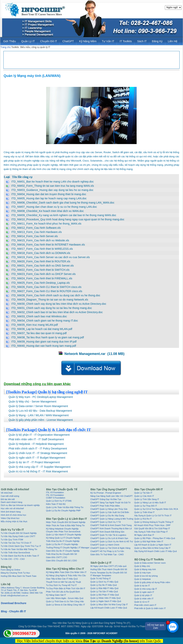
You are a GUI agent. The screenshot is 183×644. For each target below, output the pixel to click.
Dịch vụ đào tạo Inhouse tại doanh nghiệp (20, 505)
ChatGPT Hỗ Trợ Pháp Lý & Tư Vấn (107, 551)
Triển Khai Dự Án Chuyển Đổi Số (61, 554)
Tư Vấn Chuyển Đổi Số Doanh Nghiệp (19, 533)
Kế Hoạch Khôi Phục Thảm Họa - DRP (152, 525)
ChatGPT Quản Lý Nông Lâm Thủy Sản (109, 509)
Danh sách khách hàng (12, 502)
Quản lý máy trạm (142, 573)
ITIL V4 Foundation (55, 495)
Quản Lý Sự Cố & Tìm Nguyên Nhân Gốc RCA (156, 509)
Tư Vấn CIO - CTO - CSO (13, 559)
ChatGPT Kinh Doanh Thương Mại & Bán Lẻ (111, 528)
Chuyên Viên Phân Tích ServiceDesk (63, 532)
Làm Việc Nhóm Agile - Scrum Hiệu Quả (65, 598)
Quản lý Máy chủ (142, 566)
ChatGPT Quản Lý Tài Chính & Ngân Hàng (110, 548)
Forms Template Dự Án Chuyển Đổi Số (109, 573)
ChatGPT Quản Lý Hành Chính (105, 545)
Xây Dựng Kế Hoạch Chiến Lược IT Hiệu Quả (155, 551)
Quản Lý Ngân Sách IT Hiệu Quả (106, 601)
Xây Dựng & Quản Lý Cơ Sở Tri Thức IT (153, 516)
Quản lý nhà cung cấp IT (146, 589)
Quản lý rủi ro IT (142, 602)
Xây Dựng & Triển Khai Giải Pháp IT (151, 532)
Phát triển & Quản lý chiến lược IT (150, 608)
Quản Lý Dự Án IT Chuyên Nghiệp (62, 544)
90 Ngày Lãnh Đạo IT (144, 535)
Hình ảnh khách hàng (11, 512)
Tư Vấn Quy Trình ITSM (12, 540)
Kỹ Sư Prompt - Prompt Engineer (106, 493)
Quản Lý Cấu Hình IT (144, 496)
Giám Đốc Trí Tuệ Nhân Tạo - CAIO (107, 554)
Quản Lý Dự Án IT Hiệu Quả (104, 585)
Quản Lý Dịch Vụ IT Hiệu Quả (104, 582)
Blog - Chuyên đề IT (14, 611)
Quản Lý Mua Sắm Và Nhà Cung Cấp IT (109, 604)
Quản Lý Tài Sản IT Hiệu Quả (104, 591)
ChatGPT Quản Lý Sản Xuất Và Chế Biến (110, 512)
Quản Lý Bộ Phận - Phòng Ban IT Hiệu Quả (155, 538)
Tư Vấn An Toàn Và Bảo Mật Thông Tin (19, 549)
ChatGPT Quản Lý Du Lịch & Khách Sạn (109, 538)
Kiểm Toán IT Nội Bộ (56, 504)
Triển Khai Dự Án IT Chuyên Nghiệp (63, 541)
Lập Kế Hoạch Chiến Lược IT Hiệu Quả (109, 608)
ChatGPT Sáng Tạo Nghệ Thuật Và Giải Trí (110, 503)
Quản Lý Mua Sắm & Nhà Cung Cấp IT (152, 548)
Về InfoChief (6, 493)
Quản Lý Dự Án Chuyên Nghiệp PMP (63, 511)
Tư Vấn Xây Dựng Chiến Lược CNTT (18, 536)
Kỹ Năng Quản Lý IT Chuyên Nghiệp (63, 538)
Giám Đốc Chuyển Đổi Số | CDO (61, 561)
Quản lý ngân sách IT (144, 592)
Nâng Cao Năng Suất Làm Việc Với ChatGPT (112, 496)
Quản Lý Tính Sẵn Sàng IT (147, 499)
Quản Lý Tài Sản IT (143, 493)
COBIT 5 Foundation (56, 498)
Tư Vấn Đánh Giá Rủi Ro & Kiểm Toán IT (20, 556)
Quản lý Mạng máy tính (145, 569)
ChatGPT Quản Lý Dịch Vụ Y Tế (106, 522)
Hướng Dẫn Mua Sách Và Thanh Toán (19, 576)
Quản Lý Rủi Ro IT (143, 519)
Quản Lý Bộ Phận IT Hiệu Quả (105, 595)
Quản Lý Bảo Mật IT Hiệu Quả (104, 588)
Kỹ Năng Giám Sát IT (56, 595)
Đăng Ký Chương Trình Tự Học (15, 573)
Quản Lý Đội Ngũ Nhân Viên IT (149, 541)
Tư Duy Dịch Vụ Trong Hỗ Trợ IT (61, 585)
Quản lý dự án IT (142, 586)
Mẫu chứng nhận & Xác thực (14, 521)
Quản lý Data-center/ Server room (150, 563)
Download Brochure (14, 603)
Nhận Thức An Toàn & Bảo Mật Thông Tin (65, 525)
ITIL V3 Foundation (55, 492)
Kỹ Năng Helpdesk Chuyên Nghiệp (62, 529)
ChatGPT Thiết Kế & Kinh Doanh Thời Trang (111, 525)
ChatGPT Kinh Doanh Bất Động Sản (107, 532)
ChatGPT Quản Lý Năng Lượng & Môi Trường (112, 519)
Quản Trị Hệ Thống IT (101, 579)
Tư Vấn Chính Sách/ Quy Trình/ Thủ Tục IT (21, 546)
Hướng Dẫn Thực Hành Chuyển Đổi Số (109, 569)
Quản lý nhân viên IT (144, 599)
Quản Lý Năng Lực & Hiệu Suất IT (150, 503)
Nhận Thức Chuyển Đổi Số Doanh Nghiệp (66, 522)
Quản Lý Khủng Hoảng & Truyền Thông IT (154, 522)
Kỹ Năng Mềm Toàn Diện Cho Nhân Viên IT (66, 572)
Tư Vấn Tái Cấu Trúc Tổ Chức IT (16, 543)
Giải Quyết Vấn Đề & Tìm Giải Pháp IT (152, 528)
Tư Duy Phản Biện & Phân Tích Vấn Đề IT (66, 588)
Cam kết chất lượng (10, 496)
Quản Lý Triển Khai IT (144, 512)
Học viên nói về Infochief (12, 508)
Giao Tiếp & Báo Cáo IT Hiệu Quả (62, 579)
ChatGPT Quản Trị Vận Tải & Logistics (108, 535)
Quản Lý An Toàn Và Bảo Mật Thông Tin (65, 507)
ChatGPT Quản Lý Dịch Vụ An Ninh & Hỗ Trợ (112, 541)
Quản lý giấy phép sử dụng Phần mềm (152, 582)
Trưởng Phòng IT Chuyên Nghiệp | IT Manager (68, 548)
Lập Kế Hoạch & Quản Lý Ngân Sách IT (153, 545)
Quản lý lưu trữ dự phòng (146, 576)
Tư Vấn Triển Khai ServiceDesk (15, 553)
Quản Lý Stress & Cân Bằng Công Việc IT (65, 605)
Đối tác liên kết (8, 499)
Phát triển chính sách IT (145, 605)
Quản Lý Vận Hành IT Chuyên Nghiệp (64, 535)
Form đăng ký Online (10, 570)
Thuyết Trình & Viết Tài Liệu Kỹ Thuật (63, 582)
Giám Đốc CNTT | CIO (57, 557)
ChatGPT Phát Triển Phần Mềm (105, 506)
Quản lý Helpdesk (142, 579)
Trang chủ (6, 47)
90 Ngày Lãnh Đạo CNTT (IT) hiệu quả (108, 566)
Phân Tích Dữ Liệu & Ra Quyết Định (63, 592)
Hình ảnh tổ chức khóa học (13, 515)
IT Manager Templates (101, 575)
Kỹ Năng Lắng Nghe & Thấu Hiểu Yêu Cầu (66, 575)
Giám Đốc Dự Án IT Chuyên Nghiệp (63, 551)
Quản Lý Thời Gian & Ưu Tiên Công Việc (65, 601)
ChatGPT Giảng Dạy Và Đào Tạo (106, 499)
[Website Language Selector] (173, 8)
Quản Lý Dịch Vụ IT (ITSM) (59, 501)
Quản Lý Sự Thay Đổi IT (146, 506)
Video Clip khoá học (10, 518)
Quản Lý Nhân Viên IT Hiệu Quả (105, 598)
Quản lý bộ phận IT (143, 595)
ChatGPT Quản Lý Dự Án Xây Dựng (107, 516)
